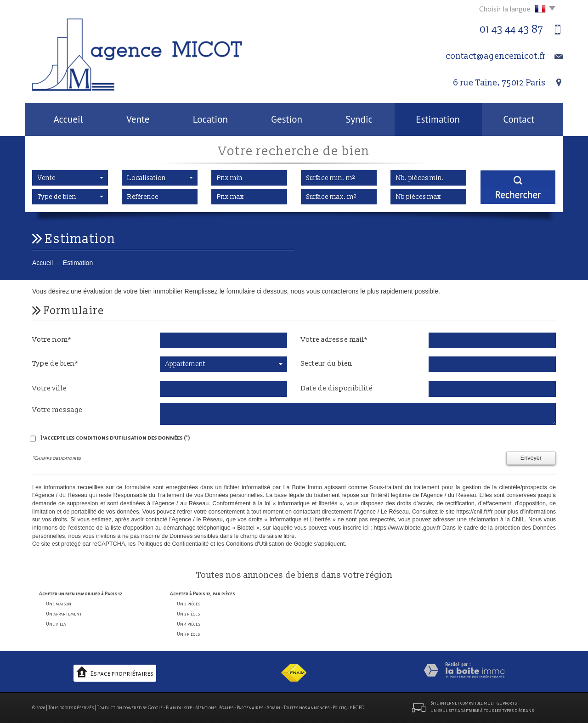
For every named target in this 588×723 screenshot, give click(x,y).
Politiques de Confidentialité (173, 544)
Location (210, 119)
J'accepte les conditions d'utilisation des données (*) (115, 438)
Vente (138, 119)
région (379, 575)
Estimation (438, 119)
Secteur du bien (327, 364)
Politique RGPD (348, 708)
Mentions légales (214, 708)
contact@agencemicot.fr (496, 56)
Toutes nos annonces (306, 708)
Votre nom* (52, 340)
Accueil (68, 119)
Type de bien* (55, 364)
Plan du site (179, 708)
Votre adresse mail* (334, 340)
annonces (263, 575)
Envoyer (531, 458)
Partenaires (250, 708)
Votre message (57, 410)
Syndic (359, 119)
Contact (519, 119)
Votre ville (49, 388)
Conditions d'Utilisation (255, 544)
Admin (273, 708)
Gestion (287, 119)
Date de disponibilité (337, 388)
